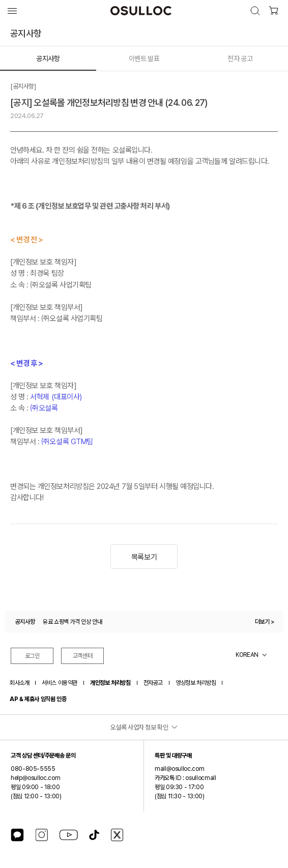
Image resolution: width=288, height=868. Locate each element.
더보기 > (265, 622)
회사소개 (19, 683)
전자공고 (153, 683)
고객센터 (83, 656)
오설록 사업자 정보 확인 (139, 727)
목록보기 (144, 557)
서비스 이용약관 (60, 683)
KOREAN (247, 655)
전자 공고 (240, 59)
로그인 (32, 656)
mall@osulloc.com (179, 769)
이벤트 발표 (144, 59)
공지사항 (48, 59)
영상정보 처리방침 (196, 683)
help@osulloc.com (35, 778)
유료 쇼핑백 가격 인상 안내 (73, 622)
